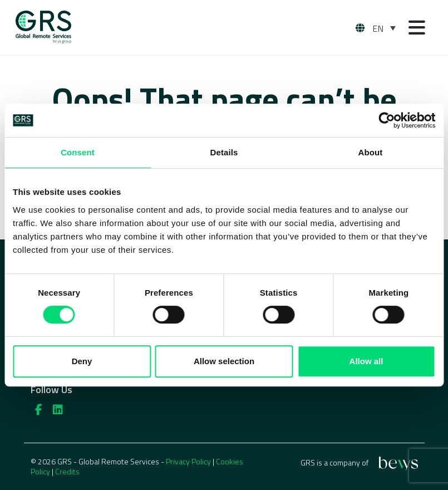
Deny (82, 361)
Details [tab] (224, 152)
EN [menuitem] (378, 28)
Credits (67, 471)
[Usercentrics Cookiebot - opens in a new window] (387, 120)
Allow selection (224, 361)
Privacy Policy (188, 461)
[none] (384, 28)
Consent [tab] (78, 152)
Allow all (366, 361)
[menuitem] (384, 28)
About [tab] (371, 152)
